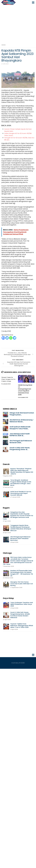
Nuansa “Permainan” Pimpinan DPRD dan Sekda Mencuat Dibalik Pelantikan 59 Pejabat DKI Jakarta (22, 471)
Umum (3, 45)
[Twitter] (7, 338)
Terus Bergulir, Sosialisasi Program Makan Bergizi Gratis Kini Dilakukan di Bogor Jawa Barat (21, 483)
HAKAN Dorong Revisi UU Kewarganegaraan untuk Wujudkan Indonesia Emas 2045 (25, 390)
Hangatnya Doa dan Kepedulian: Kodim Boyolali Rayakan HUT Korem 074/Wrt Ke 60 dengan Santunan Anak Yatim (18, 516)
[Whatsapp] (11, 338)
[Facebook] (3, 338)
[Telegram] (15, 338)
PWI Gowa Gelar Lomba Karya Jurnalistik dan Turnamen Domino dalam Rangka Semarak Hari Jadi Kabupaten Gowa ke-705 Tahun (18, 561)
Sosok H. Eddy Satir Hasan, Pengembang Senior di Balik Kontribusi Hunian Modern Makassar (20, 615)
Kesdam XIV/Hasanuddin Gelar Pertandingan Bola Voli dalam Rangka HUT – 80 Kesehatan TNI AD (22, 573)
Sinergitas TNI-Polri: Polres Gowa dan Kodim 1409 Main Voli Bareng (22, 584)
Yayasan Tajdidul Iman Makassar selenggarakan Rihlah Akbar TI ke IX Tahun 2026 (22, 626)
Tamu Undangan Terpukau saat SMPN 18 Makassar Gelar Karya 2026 (22, 604)
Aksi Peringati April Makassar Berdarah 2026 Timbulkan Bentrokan (20, 539)
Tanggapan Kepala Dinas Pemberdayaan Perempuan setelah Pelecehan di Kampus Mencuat (21, 528)
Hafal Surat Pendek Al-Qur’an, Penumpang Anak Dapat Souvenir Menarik (21, 493)
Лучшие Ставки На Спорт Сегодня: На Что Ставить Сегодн (8, 379)
